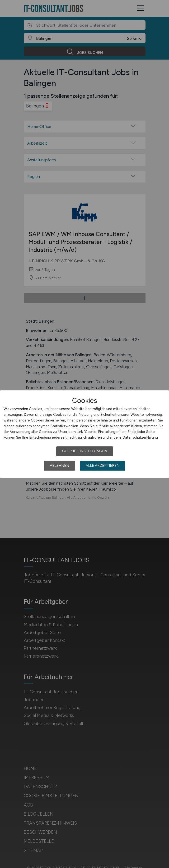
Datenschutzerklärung (140, 437)
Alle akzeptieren (103, 466)
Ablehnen (59, 466)
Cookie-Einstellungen (85, 451)
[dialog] (84, 434)
